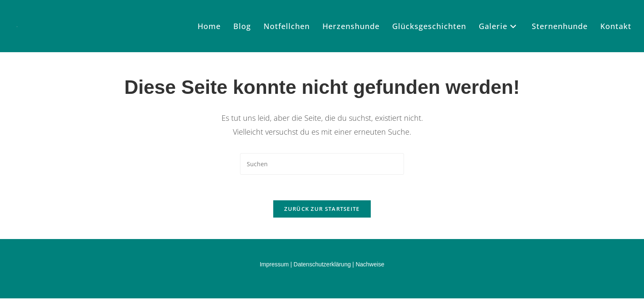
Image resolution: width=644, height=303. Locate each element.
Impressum (274, 264)
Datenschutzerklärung (322, 264)
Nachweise (370, 264)
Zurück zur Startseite (322, 209)
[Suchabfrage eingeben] (322, 164)
